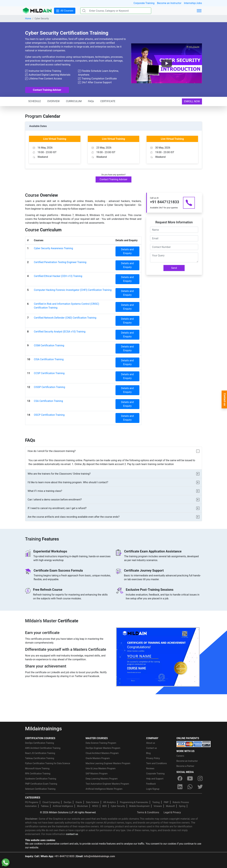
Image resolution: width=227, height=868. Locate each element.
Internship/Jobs (193, 3)
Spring (182, 806)
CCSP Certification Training (49, 373)
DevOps (68, 802)
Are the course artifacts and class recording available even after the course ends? (74, 517)
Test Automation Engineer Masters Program (107, 784)
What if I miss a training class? (45, 491)
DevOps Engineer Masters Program (103, 748)
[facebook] (180, 779)
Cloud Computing (51, 802)
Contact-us (225, 399)
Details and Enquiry (127, 251)
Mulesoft (170, 806)
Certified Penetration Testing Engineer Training (60, 262)
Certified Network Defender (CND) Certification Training (65, 318)
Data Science (92, 802)
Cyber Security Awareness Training (53, 248)
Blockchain (83, 806)
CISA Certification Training (49, 359)
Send (174, 268)
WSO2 (95, 806)
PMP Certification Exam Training (41, 784)
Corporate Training (144, 3)
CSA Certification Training (48, 401)
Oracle (79, 802)
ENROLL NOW (192, 101)
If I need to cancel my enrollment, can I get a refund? (57, 508)
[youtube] (190, 779)
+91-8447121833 (64, 856)
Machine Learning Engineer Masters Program (108, 763)
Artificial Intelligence (63, 806)
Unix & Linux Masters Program (101, 768)
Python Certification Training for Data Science (48, 763)
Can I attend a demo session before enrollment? (55, 500)
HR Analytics (110, 802)
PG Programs (32, 802)
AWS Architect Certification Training (43, 748)
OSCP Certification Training (49, 415)
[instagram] (200, 779)
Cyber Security (118, 806)
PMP (166, 802)
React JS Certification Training (40, 753)
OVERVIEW (54, 101)
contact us (72, 834)
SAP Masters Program (97, 774)
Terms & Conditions (148, 812)
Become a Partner (185, 766)
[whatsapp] (190, 787)
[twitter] (200, 787)
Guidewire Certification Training (41, 779)
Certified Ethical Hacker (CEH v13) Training (58, 276)
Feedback (151, 784)
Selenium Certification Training (40, 789)
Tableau (45, 806)
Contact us (152, 748)
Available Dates (38, 126)
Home (28, 19)
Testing (156, 802)
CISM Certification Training (49, 345)
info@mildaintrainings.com (99, 856)
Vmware (158, 806)
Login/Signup (153, 789)
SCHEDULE (35, 101)
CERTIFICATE (108, 101)
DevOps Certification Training (40, 743)
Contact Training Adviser (47, 90)
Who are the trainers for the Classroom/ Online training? (59, 474)
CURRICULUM (74, 101)
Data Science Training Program (101, 743)
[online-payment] (194, 744)
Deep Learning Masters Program (102, 779)
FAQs (91, 101)
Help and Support (155, 779)
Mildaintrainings (44, 729)
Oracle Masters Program (98, 758)
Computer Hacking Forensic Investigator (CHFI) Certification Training (73, 290)
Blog (148, 753)
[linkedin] (180, 787)
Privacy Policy (153, 758)
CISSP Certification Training (50, 387)
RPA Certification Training (38, 774)
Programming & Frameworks (134, 802)
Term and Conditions (157, 763)
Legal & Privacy (172, 812)
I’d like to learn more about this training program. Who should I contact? (68, 482)
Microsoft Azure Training (37, 768)
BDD (105, 806)
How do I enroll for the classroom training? (52, 451)
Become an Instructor (169, 3)
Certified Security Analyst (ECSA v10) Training (60, 332)
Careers (180, 756)
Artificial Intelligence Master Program (104, 789)
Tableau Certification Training (40, 758)
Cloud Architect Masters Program (102, 753)
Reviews (150, 768)
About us (151, 743)
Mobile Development (139, 806)
